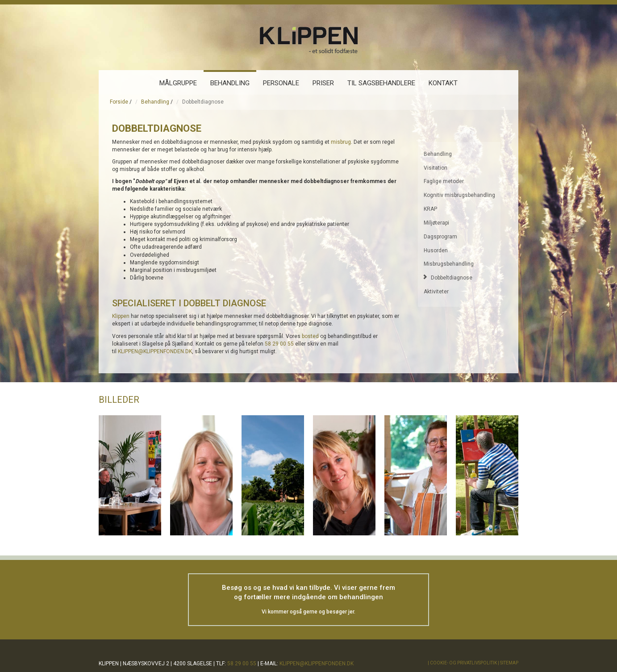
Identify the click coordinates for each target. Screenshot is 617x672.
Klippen (121, 316)
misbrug (341, 142)
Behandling (155, 102)
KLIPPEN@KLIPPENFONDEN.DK (155, 351)
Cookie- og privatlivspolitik (463, 663)
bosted (310, 336)
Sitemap (509, 663)
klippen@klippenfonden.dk (317, 664)
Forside (119, 102)
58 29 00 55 (279, 344)
